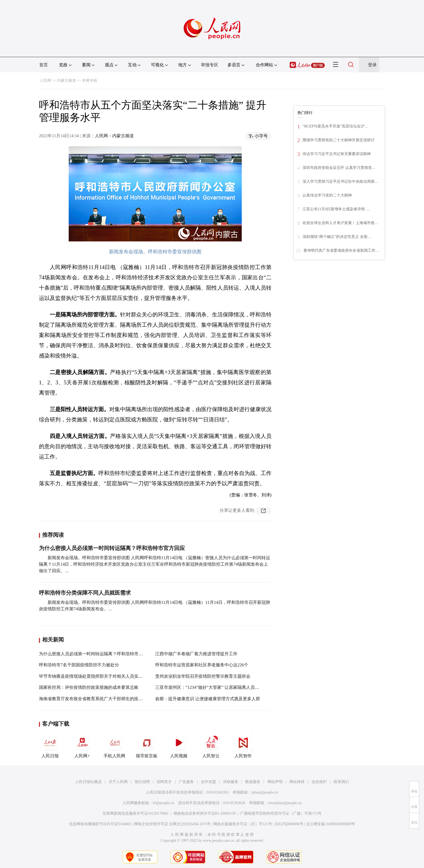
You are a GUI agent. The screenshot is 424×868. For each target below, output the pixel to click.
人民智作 (243, 746)
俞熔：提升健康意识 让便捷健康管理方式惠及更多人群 (208, 699)
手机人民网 (114, 746)
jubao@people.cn (265, 792)
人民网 (45, 81)
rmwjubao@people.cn (285, 803)
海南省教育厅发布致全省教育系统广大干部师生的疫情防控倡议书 (102, 699)
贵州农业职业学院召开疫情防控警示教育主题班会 (203, 676)
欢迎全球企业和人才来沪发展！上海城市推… (340, 223)
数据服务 (253, 782)
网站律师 (297, 782)
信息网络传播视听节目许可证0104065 (100, 824)
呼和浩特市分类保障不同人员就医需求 (85, 593)
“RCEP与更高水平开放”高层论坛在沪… (335, 126)
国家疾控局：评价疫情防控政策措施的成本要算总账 (89, 687)
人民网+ (82, 746)
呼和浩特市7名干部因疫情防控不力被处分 (79, 665)
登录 (372, 65)
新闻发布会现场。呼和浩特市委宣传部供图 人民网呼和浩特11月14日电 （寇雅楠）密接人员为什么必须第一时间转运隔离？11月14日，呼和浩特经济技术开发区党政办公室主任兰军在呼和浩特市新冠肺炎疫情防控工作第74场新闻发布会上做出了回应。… (155, 564)
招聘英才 (164, 782)
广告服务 (186, 782)
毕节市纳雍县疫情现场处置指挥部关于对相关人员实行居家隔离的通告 (106, 676)
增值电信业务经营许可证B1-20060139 (205, 813)
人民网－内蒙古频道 (114, 136)
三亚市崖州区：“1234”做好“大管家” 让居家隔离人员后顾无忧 (214, 687)
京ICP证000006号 (289, 824)
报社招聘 (142, 782)
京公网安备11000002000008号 (331, 824)
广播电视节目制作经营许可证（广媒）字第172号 (281, 813)
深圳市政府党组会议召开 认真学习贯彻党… (339, 168)
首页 (44, 65)
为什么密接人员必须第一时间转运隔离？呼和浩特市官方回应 (112, 548)
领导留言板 (147, 746)
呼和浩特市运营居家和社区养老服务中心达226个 (202, 665)
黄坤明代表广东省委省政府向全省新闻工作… (341, 250)
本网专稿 (90, 81)
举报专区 (210, 65)
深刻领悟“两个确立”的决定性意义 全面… (337, 237)
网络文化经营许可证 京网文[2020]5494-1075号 (173, 824)
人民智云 (211, 746)
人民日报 (50, 746)
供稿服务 (231, 782)
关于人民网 (118, 782)
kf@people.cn (163, 803)
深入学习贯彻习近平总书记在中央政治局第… (340, 181)
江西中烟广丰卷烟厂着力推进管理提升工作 (196, 654)
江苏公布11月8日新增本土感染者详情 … (336, 209)
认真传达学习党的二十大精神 (327, 195)
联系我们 (341, 782)
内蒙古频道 (67, 81)
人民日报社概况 (88, 782)
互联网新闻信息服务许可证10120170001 (136, 813)
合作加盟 (208, 782)
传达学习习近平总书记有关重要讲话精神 (337, 154)
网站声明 (275, 782)
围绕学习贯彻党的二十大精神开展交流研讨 (339, 140)
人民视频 (179, 746)
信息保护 (319, 782)
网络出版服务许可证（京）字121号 (243, 824)
